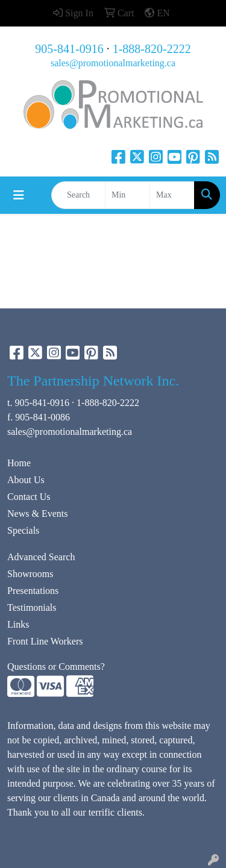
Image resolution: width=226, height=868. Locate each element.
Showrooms (30, 574)
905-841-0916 (69, 49)
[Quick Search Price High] (172, 195)
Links (18, 624)
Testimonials (32, 607)
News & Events (37, 514)
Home (19, 463)
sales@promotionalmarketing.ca (113, 63)
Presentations (33, 591)
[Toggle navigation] (19, 195)
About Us (26, 480)
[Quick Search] (78, 195)
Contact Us (29, 497)
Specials (23, 530)
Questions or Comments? (56, 667)
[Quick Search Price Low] (127, 195)
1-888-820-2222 (152, 49)
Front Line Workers (45, 641)
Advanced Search (41, 557)
